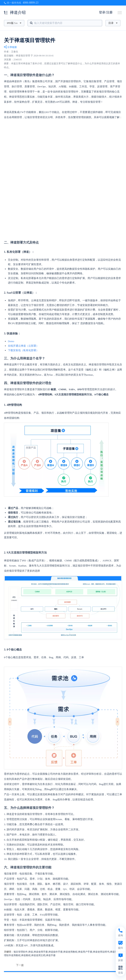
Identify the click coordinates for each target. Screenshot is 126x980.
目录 (113, 23)
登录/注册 (106, 12)
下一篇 (20, 965)
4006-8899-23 (31, 3)
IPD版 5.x (14, 23)
